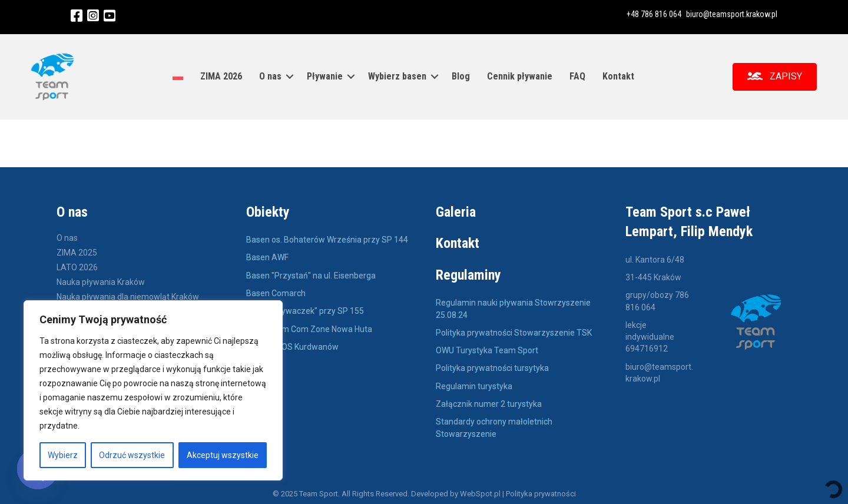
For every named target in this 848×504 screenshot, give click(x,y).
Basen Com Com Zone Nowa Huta (309, 327)
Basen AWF (268, 256)
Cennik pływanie (520, 76)
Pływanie (325, 76)
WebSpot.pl (480, 492)
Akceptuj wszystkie (223, 455)
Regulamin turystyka (474, 384)
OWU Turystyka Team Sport (487, 349)
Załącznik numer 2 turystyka (489, 402)
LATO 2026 (77, 266)
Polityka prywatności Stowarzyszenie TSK (514, 331)
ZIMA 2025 (77, 251)
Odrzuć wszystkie (132, 455)
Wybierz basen (397, 76)
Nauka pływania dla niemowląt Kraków (128, 295)
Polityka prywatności (541, 492)
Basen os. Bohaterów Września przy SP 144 (327, 238)
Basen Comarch (276, 291)
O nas (270, 76)
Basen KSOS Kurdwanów (292, 345)
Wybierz (63, 455)
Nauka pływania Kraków (101, 281)
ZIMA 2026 (221, 76)
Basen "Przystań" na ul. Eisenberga (311, 274)
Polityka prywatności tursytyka (492, 366)
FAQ (577, 76)
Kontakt (618, 76)
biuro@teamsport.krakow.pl (732, 14)
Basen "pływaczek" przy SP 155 (305, 309)
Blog (461, 76)
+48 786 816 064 (654, 14)
